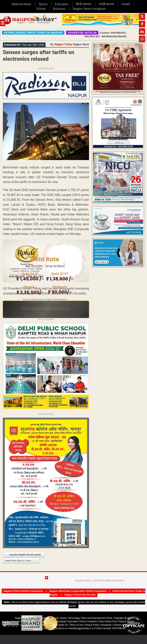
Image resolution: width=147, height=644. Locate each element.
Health (126, 4)
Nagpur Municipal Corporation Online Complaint (78, 591)
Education (62, 4)
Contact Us (62, 625)
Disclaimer (107, 625)
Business (59, 9)
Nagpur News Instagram (89, 9)
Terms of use (76, 625)
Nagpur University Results (80, 595)
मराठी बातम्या (107, 4)
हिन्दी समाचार (84, 4)
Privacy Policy (92, 625)
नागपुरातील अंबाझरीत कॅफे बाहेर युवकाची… (24, 555)
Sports (43, 4)
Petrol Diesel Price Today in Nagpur (117, 621)
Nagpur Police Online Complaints (23, 591)
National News (21, 4)
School (41, 9)
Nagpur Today (63, 44)
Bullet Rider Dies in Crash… (21, 561)
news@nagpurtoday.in (80, 628)
